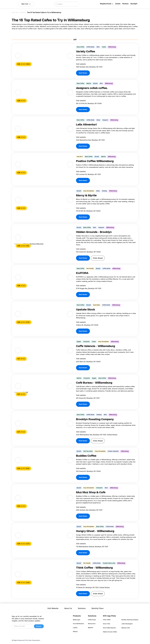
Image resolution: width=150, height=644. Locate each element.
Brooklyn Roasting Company (130, 620)
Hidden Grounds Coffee (110, 632)
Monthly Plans (98, 609)
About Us (68, 609)
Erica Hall (25, 392)
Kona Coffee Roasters (109, 628)
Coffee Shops (92, 620)
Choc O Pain (107, 624)
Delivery (75, 632)
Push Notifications (79, 624)
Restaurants (92, 624)
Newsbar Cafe (126, 628)
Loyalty (75, 628)
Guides (118, 4)
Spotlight (134, 4)
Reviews (125, 4)
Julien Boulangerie (127, 624)
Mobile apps (77, 620)
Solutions (82, 609)
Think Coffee (107, 620)
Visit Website (53, 609)
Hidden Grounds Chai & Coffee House (33, 244)
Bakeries (91, 628)
